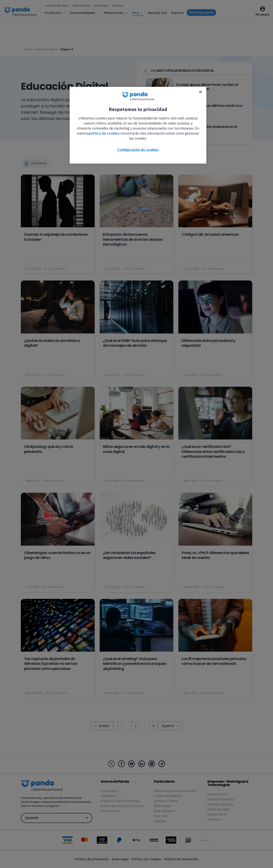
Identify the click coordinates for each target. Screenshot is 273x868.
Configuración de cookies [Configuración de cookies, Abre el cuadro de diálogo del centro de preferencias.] (138, 150)
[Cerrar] (200, 92)
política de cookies (104, 133)
